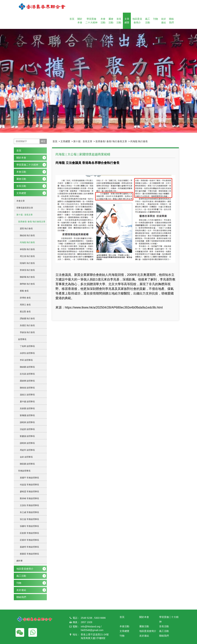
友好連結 (163, 21)
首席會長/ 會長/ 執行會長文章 (111, 141)
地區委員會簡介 (137, 21)
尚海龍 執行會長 (139, 141)
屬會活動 (111, 21)
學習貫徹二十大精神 (91, 21)
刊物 (156, 19)
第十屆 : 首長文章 (83, 141)
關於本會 (80, 21)
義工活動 (148, 21)
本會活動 (103, 21)
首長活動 (119, 21)
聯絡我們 (171, 21)
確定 (43, 141)
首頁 (72, 19)
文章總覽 (127, 21)
